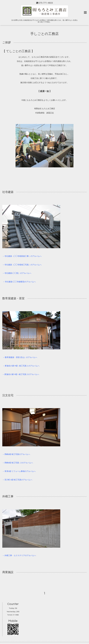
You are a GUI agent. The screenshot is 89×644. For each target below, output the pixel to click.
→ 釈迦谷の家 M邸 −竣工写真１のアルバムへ (21, 366)
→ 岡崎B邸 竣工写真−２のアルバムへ (18, 463)
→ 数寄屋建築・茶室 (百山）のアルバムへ (20, 357)
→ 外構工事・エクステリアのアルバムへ (19, 556)
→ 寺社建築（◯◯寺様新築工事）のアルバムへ (22, 256)
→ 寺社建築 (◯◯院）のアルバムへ (17, 273)
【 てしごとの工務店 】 (18, 51)
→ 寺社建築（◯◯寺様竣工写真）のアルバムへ (22, 265)
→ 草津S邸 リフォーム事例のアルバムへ (19, 471)
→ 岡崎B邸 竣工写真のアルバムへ (16, 454)
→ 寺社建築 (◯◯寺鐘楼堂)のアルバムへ (19, 282)
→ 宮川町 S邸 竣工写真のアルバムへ (17, 480)
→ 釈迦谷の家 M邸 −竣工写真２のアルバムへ (21, 374)
